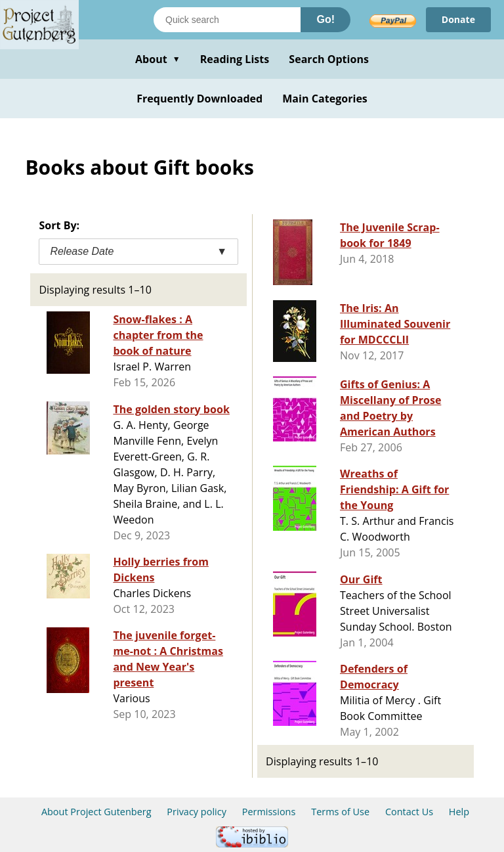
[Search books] (227, 20)
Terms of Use (340, 812)
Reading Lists (235, 59)
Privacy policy (197, 812)
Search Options (329, 59)
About (158, 59)
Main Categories (325, 99)
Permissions (269, 812)
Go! (325, 19)
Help (459, 812)
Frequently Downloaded (199, 99)
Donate (458, 19)
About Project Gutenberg (96, 812)
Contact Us (409, 812)
